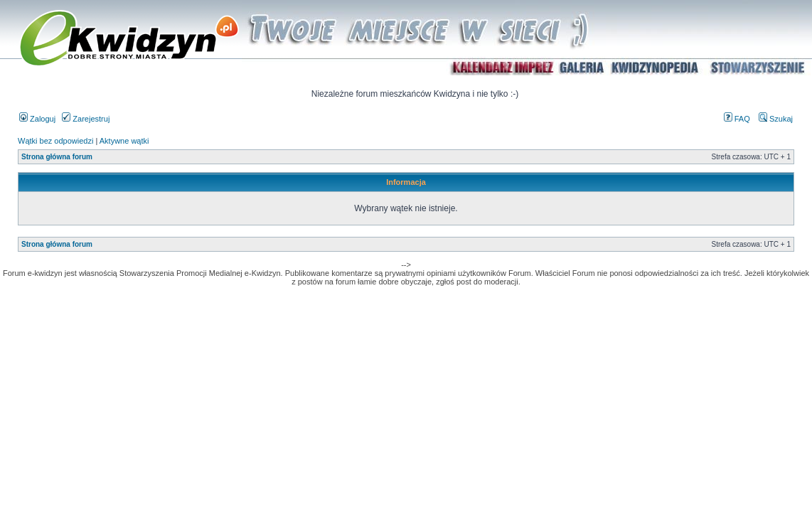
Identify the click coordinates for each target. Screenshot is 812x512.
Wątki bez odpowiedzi (55, 141)
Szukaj (776, 119)
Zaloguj (37, 119)
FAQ (737, 119)
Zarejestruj (86, 119)
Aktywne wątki (124, 141)
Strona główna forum (57, 157)
